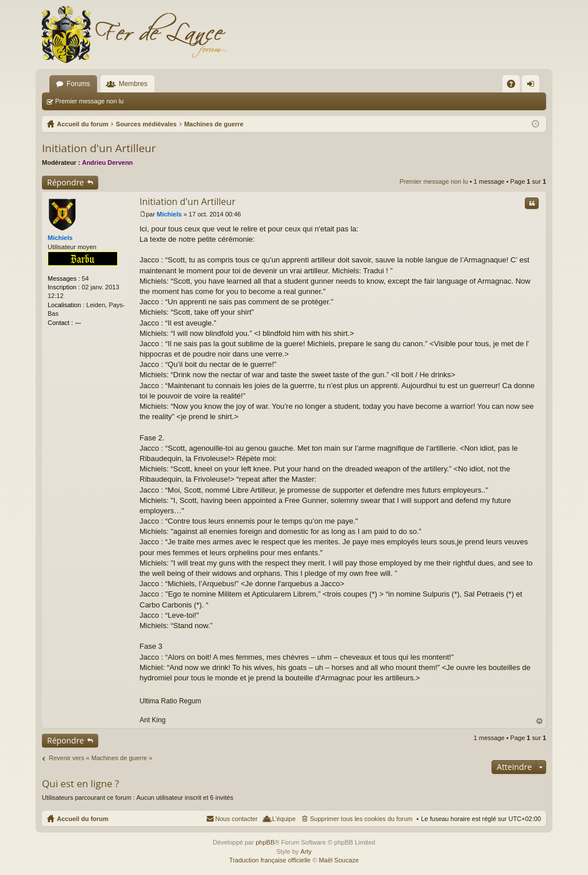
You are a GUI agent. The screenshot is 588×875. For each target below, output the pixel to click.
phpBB (265, 842)
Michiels (60, 238)
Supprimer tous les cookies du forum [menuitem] (361, 819)
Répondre (65, 182)
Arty (306, 851)
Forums (78, 84)
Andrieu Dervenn (108, 162)
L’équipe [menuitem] (284, 819)
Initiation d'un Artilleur (99, 148)
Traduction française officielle (270, 860)
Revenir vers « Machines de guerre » (100, 758)
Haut (540, 721)
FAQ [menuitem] (515, 86)
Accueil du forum (83, 819)
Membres (133, 84)
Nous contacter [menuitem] (237, 819)
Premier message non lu (89, 101)
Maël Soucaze (339, 860)
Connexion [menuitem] (533, 86)
